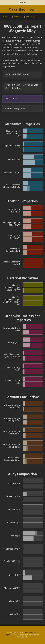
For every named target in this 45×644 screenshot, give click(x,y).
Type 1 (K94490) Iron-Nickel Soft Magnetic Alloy (22, 87)
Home (4, 17)
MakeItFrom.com (22, 9)
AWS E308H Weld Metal (17, 74)
